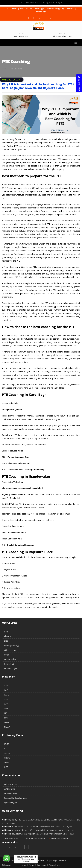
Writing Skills (10, 789)
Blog (62, 9)
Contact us (70, 9)
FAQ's (7, 655)
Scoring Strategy (12, 645)
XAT (6, 704)
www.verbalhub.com (60, 839)
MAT (6, 718)
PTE (6, 749)
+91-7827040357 (12, 80)
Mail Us (62, 34)
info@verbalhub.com (62, 36)
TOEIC (7, 762)
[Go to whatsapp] (7, 858)
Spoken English (11, 803)
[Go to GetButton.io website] (7, 865)
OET (6, 767)
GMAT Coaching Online (15, 9)
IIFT (6, 713)
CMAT (7, 709)
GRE (6, 699)
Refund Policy (10, 659)
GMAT (7, 686)
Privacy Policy (54, 865)
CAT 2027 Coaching (51, 9)
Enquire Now (79, 83)
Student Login (41, 12)
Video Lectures (11, 650)
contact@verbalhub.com (35, 839)
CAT (6, 690)
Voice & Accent (11, 784)
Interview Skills (11, 793)
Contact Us (9, 664)
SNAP (7, 722)
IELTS (7, 744)
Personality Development (15, 798)
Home (5, 69)
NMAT (7, 727)
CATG (7, 695)
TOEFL (7, 758)
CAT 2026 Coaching (34, 9)
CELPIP (7, 753)
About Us (8, 636)
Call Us (21, 34)
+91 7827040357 (21, 36)
